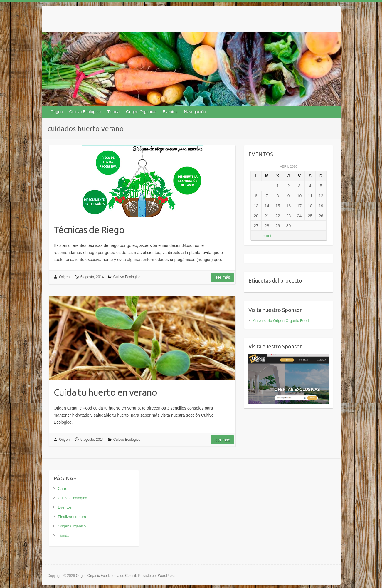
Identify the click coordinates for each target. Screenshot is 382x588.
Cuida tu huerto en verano (105, 392)
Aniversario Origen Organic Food (281, 321)
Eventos (170, 112)
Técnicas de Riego (89, 230)
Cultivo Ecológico (85, 112)
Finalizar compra (72, 517)
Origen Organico (141, 112)
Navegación (195, 112)
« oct (267, 236)
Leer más (222, 277)
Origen (57, 112)
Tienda (113, 112)
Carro (63, 488)
